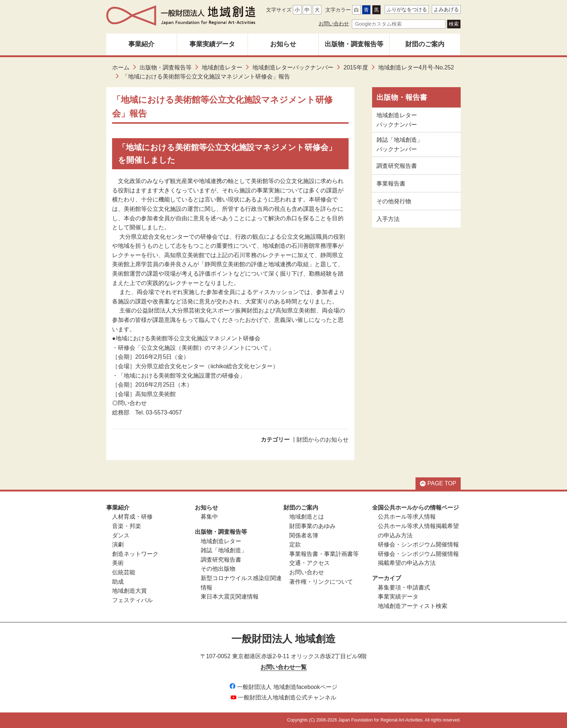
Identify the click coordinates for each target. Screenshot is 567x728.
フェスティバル (132, 600)
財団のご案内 (425, 44)
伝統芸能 (124, 572)
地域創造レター (222, 67)
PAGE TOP (438, 483)
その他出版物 (218, 569)
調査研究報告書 (397, 166)
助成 (118, 582)
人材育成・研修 (132, 517)
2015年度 (356, 67)
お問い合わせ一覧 (283, 667)
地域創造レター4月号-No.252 (416, 67)
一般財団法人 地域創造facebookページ (283, 687)
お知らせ (283, 44)
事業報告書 (391, 184)
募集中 (209, 517)
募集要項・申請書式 (404, 587)
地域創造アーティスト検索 (413, 606)
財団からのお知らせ (323, 440)
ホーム (121, 67)
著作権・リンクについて (321, 582)
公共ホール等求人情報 (407, 517)
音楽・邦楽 (127, 526)
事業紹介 (141, 44)
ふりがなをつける (407, 9)
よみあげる (446, 9)
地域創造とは (307, 517)
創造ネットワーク (135, 554)
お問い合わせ (334, 24)
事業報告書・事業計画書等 (324, 554)
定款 (295, 544)
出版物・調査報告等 (354, 44)
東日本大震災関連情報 (230, 597)
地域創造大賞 (129, 591)
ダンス (121, 535)
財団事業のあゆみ (312, 526)
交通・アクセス (310, 563)
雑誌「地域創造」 (224, 550)
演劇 (118, 544)
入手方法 (388, 219)
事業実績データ (212, 44)
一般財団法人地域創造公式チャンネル (283, 697)
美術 (118, 563)
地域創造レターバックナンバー (293, 67)
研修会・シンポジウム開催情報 (418, 544)
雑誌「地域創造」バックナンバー (400, 144)
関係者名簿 (304, 535)
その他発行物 (394, 201)
